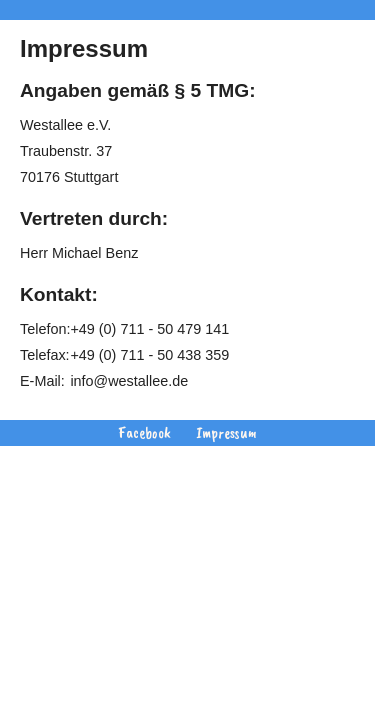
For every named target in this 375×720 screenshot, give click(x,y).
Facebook (144, 433)
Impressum (226, 433)
